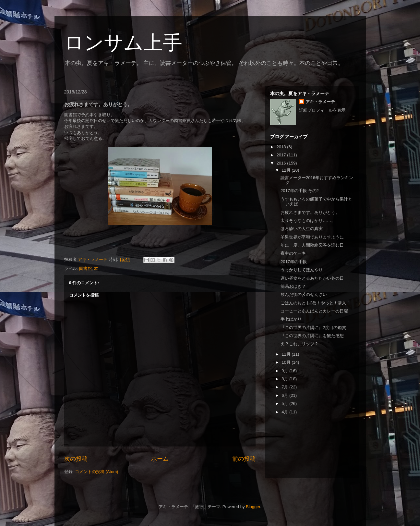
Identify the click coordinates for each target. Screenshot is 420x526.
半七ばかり (291, 319)
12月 (287, 170)
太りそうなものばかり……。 (308, 220)
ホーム (160, 459)
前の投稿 (244, 459)
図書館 (85, 269)
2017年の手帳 (294, 262)
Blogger (253, 507)
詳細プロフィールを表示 (322, 110)
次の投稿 (76, 459)
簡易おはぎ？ (293, 286)
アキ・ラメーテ (320, 102)
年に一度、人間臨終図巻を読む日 (312, 245)
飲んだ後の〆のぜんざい (304, 294)
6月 (285, 395)
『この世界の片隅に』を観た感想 (312, 336)
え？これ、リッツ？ (300, 344)
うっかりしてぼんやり (302, 270)
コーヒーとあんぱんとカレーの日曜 (314, 311)
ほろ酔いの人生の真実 (302, 229)
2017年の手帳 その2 (300, 191)
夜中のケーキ (293, 253)
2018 (282, 147)
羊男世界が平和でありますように (312, 237)
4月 (285, 412)
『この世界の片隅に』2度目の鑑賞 (313, 328)
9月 (285, 371)
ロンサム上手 (123, 43)
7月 (285, 387)
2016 (282, 163)
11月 (287, 354)
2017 (282, 155)
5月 (285, 404)
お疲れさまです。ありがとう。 (310, 212)
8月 (285, 379)
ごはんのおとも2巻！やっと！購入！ (315, 303)
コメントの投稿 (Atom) (97, 472)
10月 (287, 362)
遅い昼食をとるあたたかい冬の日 (312, 278)
